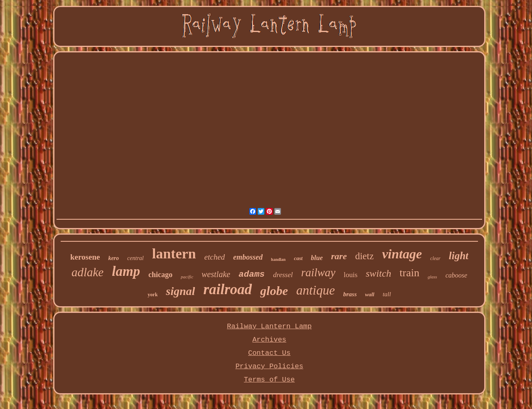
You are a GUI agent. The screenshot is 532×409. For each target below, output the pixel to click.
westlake (216, 274)
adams (252, 274)
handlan (278, 259)
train (409, 273)
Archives (269, 340)
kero (113, 258)
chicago (160, 275)
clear (435, 258)
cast (298, 258)
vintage (402, 254)
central (135, 258)
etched (215, 257)
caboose (456, 275)
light (459, 256)
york (153, 295)
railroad (228, 289)
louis (351, 275)
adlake (87, 272)
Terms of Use (269, 380)
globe (274, 291)
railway (318, 273)
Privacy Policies (269, 366)
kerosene (85, 257)
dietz (364, 256)
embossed (248, 257)
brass (350, 294)
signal (180, 291)
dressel (283, 275)
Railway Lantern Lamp (269, 326)
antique (316, 290)
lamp (126, 271)
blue (317, 258)
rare (339, 256)
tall (387, 294)
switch (378, 273)
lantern (174, 254)
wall (369, 294)
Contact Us (269, 353)
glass (432, 277)
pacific (187, 277)
